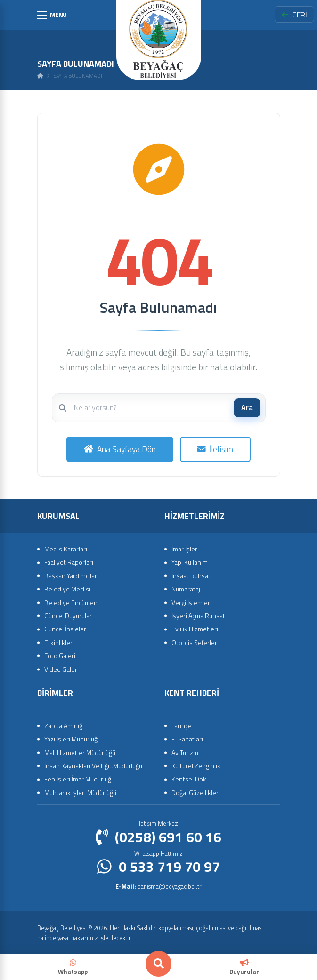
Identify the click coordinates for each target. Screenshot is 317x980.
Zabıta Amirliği (64, 726)
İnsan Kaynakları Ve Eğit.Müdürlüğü (93, 766)
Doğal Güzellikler (195, 793)
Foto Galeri (60, 656)
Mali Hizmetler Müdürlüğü (80, 753)
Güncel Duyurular (68, 616)
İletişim (215, 449)
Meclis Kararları (66, 549)
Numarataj (186, 589)
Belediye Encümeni (72, 602)
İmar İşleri (185, 549)
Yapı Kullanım (190, 562)
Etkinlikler (58, 642)
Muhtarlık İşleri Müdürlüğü (80, 793)
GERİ (294, 15)
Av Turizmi (186, 753)
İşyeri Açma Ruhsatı (199, 616)
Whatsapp (73, 968)
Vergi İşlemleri (191, 602)
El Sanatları (187, 739)
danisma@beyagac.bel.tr (158, 886)
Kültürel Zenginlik (196, 766)
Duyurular (244, 968)
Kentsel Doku (191, 779)
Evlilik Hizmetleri (195, 629)
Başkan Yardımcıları (71, 576)
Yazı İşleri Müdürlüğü (73, 739)
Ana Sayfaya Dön (120, 449)
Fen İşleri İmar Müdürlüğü (79, 779)
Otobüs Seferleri (195, 642)
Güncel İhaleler (65, 629)
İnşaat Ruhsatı (192, 576)
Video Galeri (61, 669)
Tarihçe (182, 726)
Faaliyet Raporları (69, 562)
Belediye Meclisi (67, 589)
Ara (247, 407)
